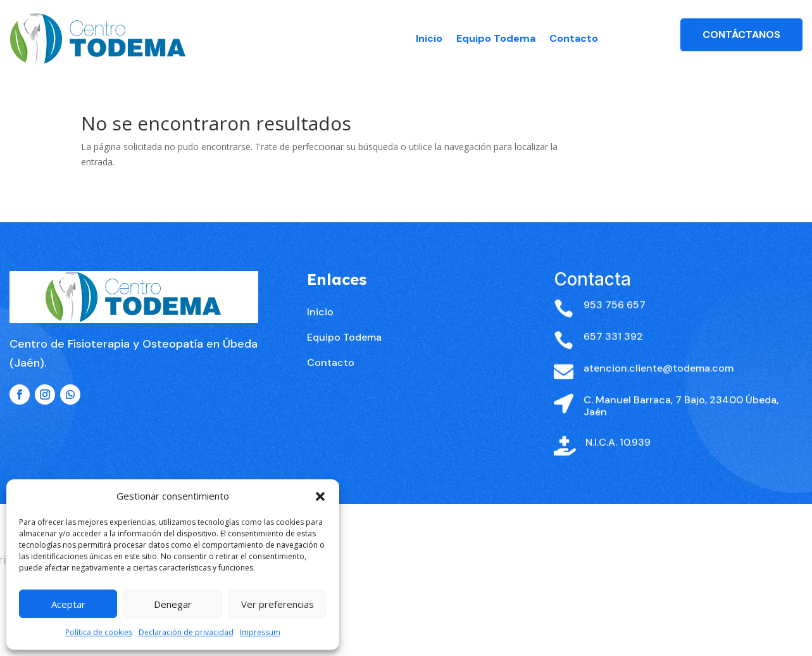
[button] (320, 496)
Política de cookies (99, 632)
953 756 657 (615, 326)
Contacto (574, 38)
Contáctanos (741, 35)
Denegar (173, 604)
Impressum (260, 632)
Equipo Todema (496, 38)
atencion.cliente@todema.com (659, 390)
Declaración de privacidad (186, 632)
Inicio (429, 38)
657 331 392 (613, 358)
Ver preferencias (278, 604)
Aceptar (68, 604)
